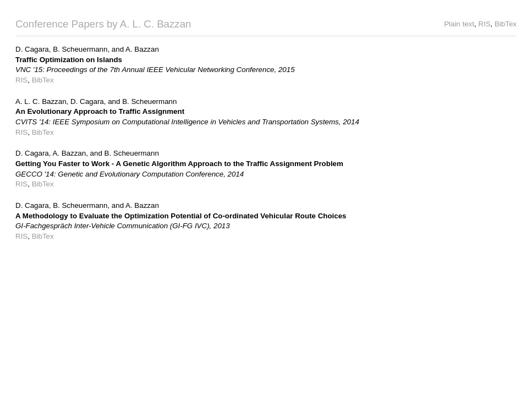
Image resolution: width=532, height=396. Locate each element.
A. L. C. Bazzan (41, 101)
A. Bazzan (142, 49)
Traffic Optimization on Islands (69, 60)
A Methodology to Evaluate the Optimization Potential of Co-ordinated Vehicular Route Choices (181, 216)
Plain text (459, 24)
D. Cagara (32, 49)
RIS (484, 24)
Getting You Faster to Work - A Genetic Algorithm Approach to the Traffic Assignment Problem (179, 164)
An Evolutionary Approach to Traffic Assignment (100, 111)
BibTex (506, 24)
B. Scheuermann (80, 49)
